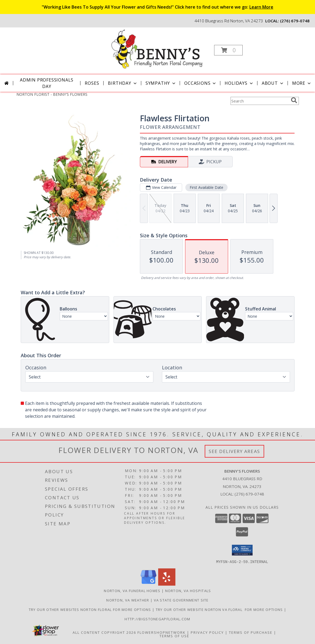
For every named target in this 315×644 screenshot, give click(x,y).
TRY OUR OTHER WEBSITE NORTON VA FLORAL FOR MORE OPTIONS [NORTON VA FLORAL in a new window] (220, 609)
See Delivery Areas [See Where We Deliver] (234, 451)
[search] (294, 100)
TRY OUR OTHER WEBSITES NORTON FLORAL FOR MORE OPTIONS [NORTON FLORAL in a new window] (91, 609)
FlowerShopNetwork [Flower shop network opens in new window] (162, 632)
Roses (92, 83)
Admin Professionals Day (47, 83)
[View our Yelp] (167, 584)
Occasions (201, 83)
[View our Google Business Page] (148, 584)
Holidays (239, 83)
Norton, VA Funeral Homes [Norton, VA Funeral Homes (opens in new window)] (132, 590)
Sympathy (161, 83)
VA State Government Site (181, 600)
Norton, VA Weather (128, 600)
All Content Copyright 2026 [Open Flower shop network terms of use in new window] (104, 632)
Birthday (123, 83)
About (273, 83)
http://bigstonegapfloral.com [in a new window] (157, 619)
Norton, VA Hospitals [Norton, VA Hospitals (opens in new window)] (188, 590)
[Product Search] (260, 101)
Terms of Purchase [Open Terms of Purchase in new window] (251, 632)
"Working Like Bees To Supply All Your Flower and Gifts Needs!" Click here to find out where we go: (158, 7)
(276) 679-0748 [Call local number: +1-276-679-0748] (295, 21)
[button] (228, 50)
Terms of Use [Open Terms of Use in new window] (174, 636)
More (302, 83)
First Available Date (206, 187)
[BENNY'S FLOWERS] (157, 49)
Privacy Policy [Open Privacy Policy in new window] (207, 632)
